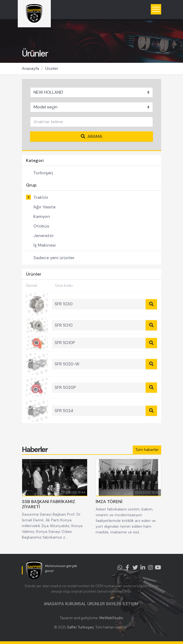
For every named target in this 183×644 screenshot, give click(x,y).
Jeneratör (44, 236)
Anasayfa (30, 69)
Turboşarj (43, 173)
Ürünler (52, 69)
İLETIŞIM (130, 604)
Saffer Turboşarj (80, 627)
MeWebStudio (111, 618)
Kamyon (42, 216)
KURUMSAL (76, 604)
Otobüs (41, 226)
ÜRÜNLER (96, 604)
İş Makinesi (45, 245)
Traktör (41, 197)
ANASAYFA (54, 604)
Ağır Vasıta (44, 207)
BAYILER (114, 604)
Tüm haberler (147, 450)
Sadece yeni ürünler (54, 258)
